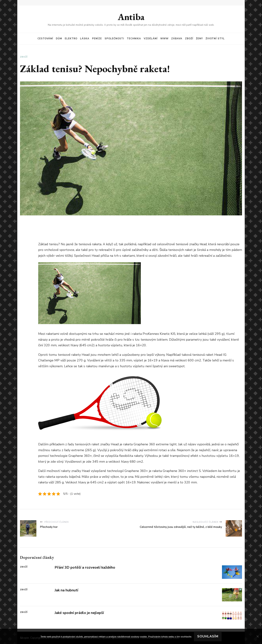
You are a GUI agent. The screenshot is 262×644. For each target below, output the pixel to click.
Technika (134, 39)
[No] (257, 636)
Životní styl (215, 39)
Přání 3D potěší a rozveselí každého (85, 567)
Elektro (71, 39)
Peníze (97, 39)
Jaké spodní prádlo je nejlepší (79, 613)
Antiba (131, 17)
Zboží (189, 39)
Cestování (45, 39)
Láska (85, 39)
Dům (59, 39)
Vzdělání (151, 39)
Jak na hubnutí (66, 590)
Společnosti (114, 39)
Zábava (177, 39)
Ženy (199, 39)
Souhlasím (208, 636)
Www (164, 39)
